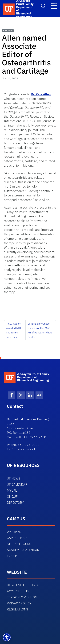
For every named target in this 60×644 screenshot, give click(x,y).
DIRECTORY (15, 502)
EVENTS (12, 556)
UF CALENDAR (17, 484)
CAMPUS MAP (17, 538)
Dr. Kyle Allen (41, 94)
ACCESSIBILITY (18, 591)
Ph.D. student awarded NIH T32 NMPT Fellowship (14, 330)
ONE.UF (12, 496)
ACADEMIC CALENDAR (23, 550)
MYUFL (12, 490)
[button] (7, 637)
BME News (8, 31)
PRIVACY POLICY (19, 603)
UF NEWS (14, 478)
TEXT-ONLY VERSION (22, 597)
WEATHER (14, 532)
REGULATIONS (17, 609)
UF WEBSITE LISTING (22, 585)
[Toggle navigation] (54, 5)
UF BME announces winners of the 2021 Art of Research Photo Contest (40, 330)
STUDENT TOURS (19, 544)
